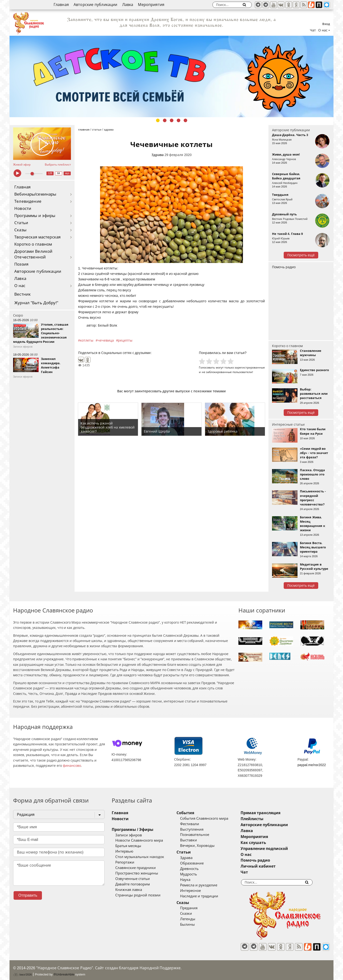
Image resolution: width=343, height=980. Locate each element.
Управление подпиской (279, 849)
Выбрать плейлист (58, 165)
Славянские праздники (136, 868)
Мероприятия (151, 5)
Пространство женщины (137, 873)
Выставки (196, 840)
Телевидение (28, 201)
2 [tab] (165, 120)
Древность (197, 869)
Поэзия (21, 264)
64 (59, 173)
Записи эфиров (129, 835)
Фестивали (197, 824)
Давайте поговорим (133, 884)
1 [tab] (158, 120)
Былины (195, 924)
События (192, 813)
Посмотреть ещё (301, 255)
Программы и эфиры (35, 216)
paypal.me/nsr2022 (312, 765)
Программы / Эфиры (133, 830)
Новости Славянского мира (139, 840)
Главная (61, 5)
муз (67, 173)
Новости (23, 209)
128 (50, 173)
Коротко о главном (33, 244)
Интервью (124, 851)
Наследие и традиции (206, 896)
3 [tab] (172, 120)
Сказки (193, 914)
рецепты (125, 340)
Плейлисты (266, 819)
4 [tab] (179, 120)
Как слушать (268, 843)
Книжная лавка (129, 890)
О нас (20, 286)
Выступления (199, 829)
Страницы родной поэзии (138, 895)
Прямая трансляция (275, 813)
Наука (192, 880)
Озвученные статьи (133, 879)
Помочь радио (284, 267)
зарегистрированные (250, 367)
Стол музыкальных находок (140, 857)
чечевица (106, 340)
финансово (72, 766)
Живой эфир (22, 165)
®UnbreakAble (64, 971)
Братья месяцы (128, 846)
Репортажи (125, 862)
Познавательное (202, 835)
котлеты (87, 340)
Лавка (128, 5)
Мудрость (196, 874)
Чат (313, 30)
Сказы (20, 230)
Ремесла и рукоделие (206, 885)
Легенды (195, 919)
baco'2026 (22, 971)
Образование (199, 863)
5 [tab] (185, 120)
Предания (196, 908)
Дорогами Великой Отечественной (33, 254)
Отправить (28, 895)
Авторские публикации (96, 5)
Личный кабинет (272, 866)
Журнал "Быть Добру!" (36, 303)
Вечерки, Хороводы (204, 846)
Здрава (158, 155)
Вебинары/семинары (35, 194)
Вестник (23, 294)
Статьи (21, 223)
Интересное (198, 891)
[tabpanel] (171, 76)
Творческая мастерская (37, 237)
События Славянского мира (211, 818)
